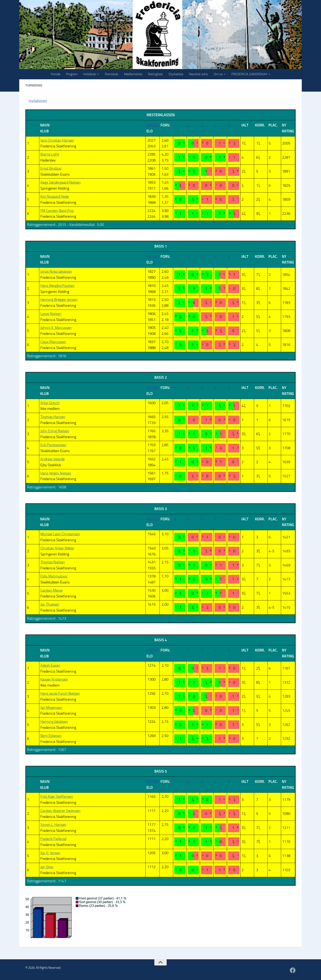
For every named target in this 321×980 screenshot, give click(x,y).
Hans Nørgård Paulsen (57, 286)
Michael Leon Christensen (60, 534)
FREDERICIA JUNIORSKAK (249, 74)
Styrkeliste (176, 74)
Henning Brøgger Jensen (59, 300)
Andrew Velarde (53, 459)
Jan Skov (47, 867)
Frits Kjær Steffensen (57, 797)
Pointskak (112, 74)
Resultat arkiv (198, 74)
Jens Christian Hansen (57, 140)
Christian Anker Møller (57, 548)
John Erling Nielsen (55, 431)
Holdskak (90, 74)
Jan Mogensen (51, 708)
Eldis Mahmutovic (54, 576)
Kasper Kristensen (54, 679)
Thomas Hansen (53, 417)
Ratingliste (155, 74)
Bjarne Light (50, 154)
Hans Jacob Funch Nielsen (60, 694)
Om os (218, 74)
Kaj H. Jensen (50, 853)
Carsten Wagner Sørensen (60, 811)
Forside (56, 74)
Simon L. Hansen (53, 825)
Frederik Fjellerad (53, 839)
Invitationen (38, 101)
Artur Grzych (50, 403)
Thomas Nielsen (53, 562)
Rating (152, 125)
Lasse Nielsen (51, 314)
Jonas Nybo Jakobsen (56, 272)
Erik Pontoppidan (53, 445)
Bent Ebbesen (51, 736)
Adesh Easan (50, 665)
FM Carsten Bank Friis (57, 211)
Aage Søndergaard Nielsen (60, 182)
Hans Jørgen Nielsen (56, 473)
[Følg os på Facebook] (293, 970)
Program (72, 74)
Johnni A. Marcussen (56, 328)
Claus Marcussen (53, 342)
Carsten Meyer (52, 590)
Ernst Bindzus (51, 168)
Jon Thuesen (50, 604)
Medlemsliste (133, 74)
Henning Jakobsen (54, 722)
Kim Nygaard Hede (55, 197)
